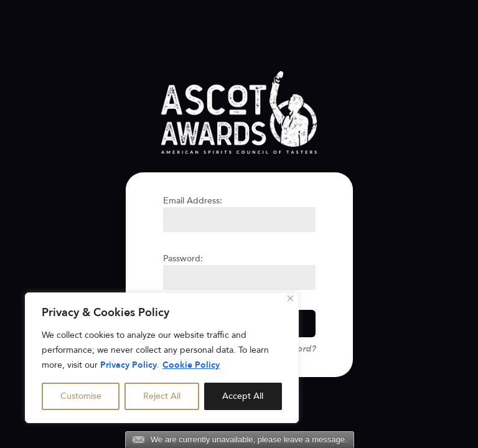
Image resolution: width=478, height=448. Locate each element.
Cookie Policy (191, 365)
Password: (183, 259)
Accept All (243, 396)
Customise (81, 396)
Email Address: (193, 201)
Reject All (162, 396)
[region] (162, 358)
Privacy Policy (129, 365)
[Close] (290, 298)
